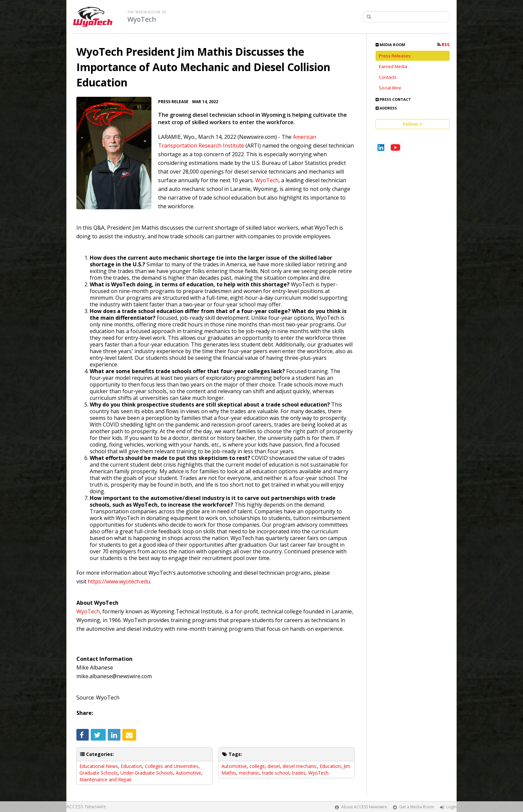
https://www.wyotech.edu (119, 581)
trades (299, 773)
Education (131, 766)
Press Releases (395, 56)
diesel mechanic (300, 766)
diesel (274, 766)
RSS (443, 45)
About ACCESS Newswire (364, 807)
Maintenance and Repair (106, 779)
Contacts (388, 77)
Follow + (413, 124)
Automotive (188, 773)
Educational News (99, 766)
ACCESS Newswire (86, 806)
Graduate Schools (99, 773)
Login (451, 807)
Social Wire (390, 88)
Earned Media (393, 66)
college (257, 766)
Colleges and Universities (172, 766)
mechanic (249, 773)
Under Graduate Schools (147, 773)
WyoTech (142, 19)
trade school (276, 773)
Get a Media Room (417, 807)
